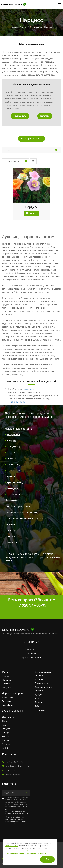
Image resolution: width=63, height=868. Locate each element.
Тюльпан (6, 740)
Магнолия (40, 679)
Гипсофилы (8, 705)
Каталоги (45, 116)
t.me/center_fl (12, 770)
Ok (47, 859)
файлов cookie (12, 846)
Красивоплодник (43, 687)
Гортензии (40, 710)
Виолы (5, 676)
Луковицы (37, 27)
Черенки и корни (12, 694)
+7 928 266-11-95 (14, 762)
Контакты (9, 754)
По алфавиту (12, 161)
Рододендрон (41, 683)
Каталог (23, 27)
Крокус (6, 733)
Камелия (39, 691)
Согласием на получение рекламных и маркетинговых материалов (17, 811)
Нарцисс (31, 207)
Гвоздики (7, 701)
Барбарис (39, 702)
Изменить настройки (36, 853)
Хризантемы (8, 698)
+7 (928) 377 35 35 (16, 402)
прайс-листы (28, 389)
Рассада (7, 672)
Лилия (5, 721)
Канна (5, 748)
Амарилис (7, 744)
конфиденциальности (17, 822)
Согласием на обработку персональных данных (16, 807)
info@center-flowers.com (18, 766)
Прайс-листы (20, 116)
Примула (6, 680)
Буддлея (39, 695)
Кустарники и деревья (43, 674)
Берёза (38, 699)
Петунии (6, 688)
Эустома (6, 684)
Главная (14, 27)
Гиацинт (6, 725)
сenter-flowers (13, 775)
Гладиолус (7, 729)
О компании (31, 642)
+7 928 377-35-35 (31, 605)
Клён (37, 706)
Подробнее (32, 213)
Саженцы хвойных (13, 711)
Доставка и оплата (31, 657)
